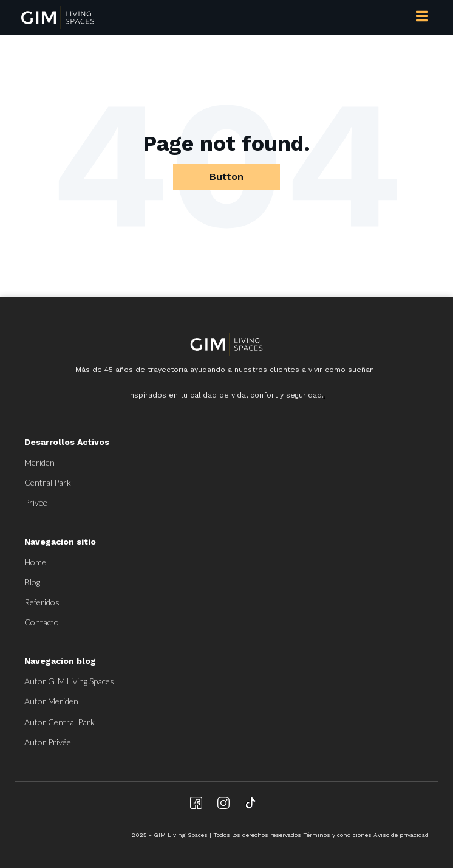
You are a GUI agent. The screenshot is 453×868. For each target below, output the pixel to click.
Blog (32, 582)
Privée (36, 502)
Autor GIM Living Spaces (69, 681)
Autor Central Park (60, 722)
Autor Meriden (51, 701)
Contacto (42, 622)
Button (226, 177)
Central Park (48, 482)
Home (35, 562)
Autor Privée (48, 742)
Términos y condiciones (338, 835)
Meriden (39, 462)
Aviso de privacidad (401, 835)
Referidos (42, 602)
